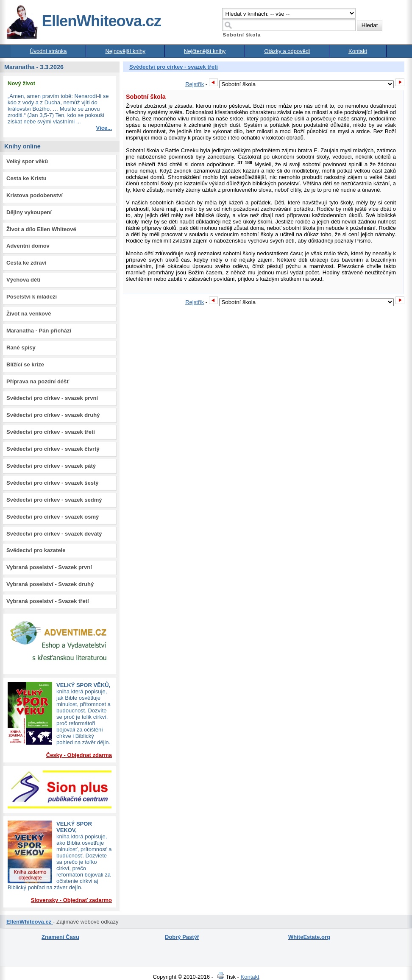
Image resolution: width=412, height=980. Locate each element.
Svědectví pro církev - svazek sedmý (54, 500)
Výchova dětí (23, 280)
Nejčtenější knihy (205, 51)
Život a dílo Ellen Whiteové (41, 229)
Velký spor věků (27, 161)
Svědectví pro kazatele (36, 550)
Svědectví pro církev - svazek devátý (54, 534)
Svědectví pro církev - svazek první (52, 398)
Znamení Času (60, 937)
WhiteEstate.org (309, 937)
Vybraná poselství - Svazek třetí (48, 601)
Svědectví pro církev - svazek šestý (53, 483)
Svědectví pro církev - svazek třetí (51, 432)
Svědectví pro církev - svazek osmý (53, 517)
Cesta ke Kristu (26, 178)
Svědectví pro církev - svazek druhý (53, 415)
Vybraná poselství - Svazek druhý (50, 584)
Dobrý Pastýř (182, 937)
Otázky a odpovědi (287, 51)
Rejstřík (195, 84)
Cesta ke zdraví (26, 263)
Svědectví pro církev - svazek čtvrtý (53, 449)
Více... (104, 128)
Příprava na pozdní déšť (38, 381)
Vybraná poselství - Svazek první (49, 567)
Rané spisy (21, 348)
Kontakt (358, 51)
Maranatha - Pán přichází (39, 331)
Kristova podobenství (35, 195)
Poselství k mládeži (32, 297)
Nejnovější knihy (125, 51)
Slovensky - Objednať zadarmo (71, 900)
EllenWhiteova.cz (84, 21)
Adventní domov (28, 246)
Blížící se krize (25, 364)
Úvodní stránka (48, 51)
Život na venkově (29, 314)
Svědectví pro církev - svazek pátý (51, 466)
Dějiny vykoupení (29, 212)
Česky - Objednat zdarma (79, 755)
